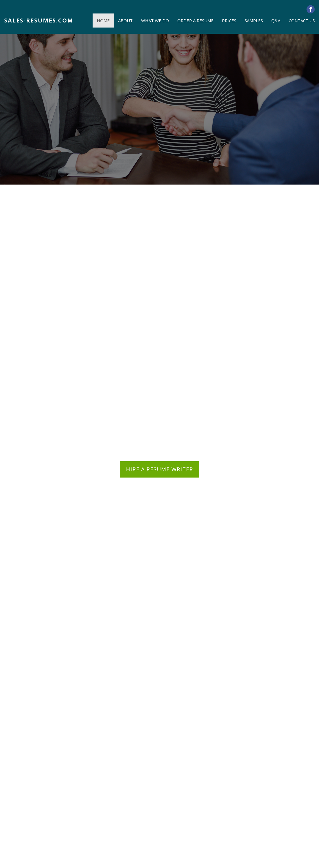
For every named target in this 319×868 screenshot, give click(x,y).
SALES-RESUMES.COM (39, 20)
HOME (103, 21)
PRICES (229, 21)
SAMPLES (254, 21)
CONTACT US (302, 21)
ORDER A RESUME (195, 21)
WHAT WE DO (155, 21)
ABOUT (125, 21)
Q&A (276, 21)
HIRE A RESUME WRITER (160, 469)
